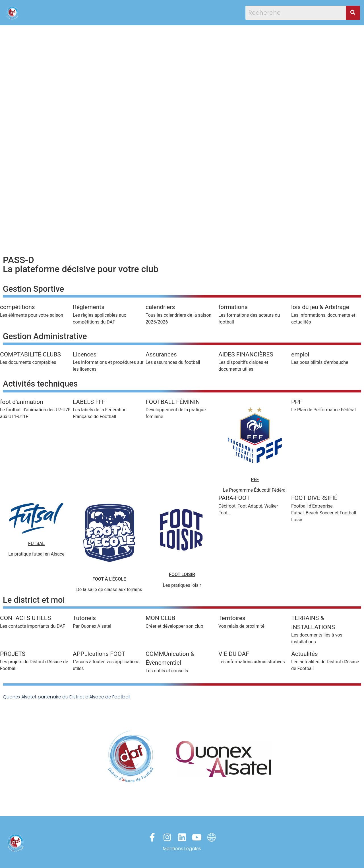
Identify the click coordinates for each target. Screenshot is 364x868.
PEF (255, 480)
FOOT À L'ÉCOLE (109, 579)
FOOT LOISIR (182, 574)
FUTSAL (36, 543)
